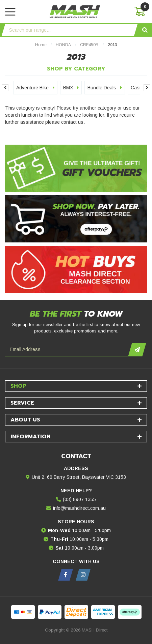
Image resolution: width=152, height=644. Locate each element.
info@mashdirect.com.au (79, 508)
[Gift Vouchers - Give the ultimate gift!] (76, 168)
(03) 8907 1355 (79, 499)
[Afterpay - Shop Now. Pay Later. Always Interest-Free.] (76, 219)
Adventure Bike (35, 88)
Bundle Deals (105, 88)
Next (147, 88)
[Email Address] (68, 350)
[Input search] (70, 30)
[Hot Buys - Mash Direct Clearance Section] (76, 269)
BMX (71, 88)
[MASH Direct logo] (75, 11)
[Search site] (145, 30)
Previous (5, 88)
